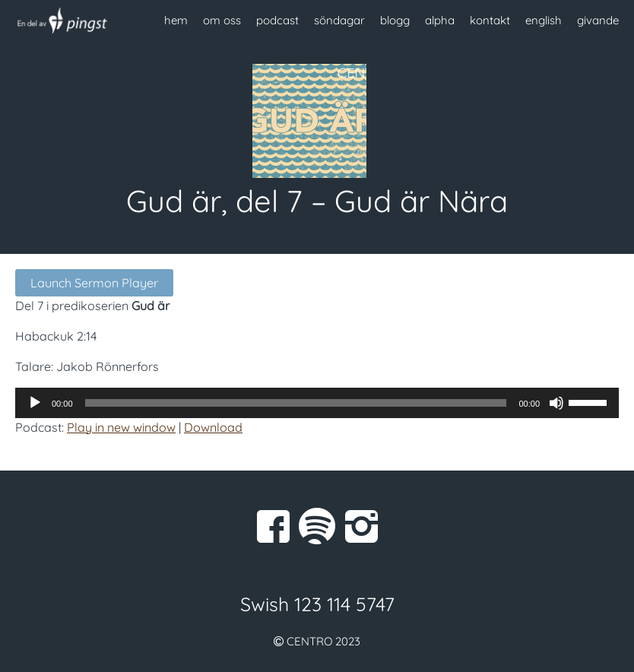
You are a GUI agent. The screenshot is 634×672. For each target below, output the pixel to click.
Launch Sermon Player (94, 283)
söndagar (339, 20)
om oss (222, 20)
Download (213, 427)
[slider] (296, 403)
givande (598, 20)
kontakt (490, 20)
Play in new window (121, 427)
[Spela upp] (35, 403)
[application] (317, 403)
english (544, 20)
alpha (440, 20)
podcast (277, 20)
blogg (395, 20)
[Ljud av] (556, 403)
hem (176, 20)
